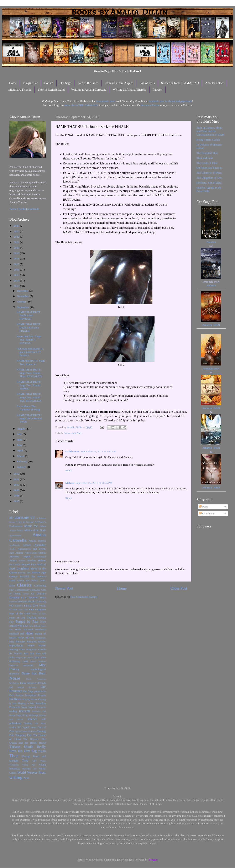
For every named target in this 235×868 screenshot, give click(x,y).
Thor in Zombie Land (51, 90)
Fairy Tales (23, 610)
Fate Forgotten (37, 609)
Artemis (42, 553)
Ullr (35, 761)
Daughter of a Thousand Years (28, 597)
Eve (35, 605)
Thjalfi (42, 751)
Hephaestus (41, 638)
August (21, 429)
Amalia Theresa (37, 541)
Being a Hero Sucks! (208, 140)
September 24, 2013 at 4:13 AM (99, 451)
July (20, 434)
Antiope (27, 545)
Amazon (211, 242)
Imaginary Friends (20, 90)
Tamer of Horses (29, 731)
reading (13, 711)
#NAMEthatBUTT (22, 518)
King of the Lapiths (24, 657)
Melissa (70, 483)
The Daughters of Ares (209, 178)
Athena (13, 561)
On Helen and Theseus (209, 168)
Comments (207, 513)
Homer (31, 646)
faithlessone (72, 451)
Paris (12, 695)
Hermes (42, 642)
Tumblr (22, 209)
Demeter (13, 601)
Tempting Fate (24, 735)
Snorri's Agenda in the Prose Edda (209, 189)
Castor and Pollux (28, 580)
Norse (15, 678)
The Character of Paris (209, 173)
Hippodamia (16, 645)
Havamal (28, 630)
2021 (17, 242)
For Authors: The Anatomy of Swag (28, 408)
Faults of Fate (39, 614)
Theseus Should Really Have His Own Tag (28, 749)
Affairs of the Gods (35, 530)
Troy (25, 761)
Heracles (20, 641)
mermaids (28, 665)
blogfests (23, 568)
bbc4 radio (15, 564)
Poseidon (41, 703)
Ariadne (19, 553)
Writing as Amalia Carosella (89, 90)
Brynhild (24, 577)
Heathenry (40, 630)
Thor (14, 756)
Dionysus (23, 601)
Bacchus (32, 561)
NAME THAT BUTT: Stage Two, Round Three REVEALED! (30, 373)
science (32, 719)
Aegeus (13, 530)
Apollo (12, 549)
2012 (17, 474)
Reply (69, 470)
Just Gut (29, 653)
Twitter (13, 209)
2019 (17, 253)
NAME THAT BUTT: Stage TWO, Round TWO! (29, 418)
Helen (29, 633)
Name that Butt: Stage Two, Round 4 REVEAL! (29, 340)
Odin (23, 683)
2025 (17, 226)
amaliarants (15, 545)
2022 (17, 237)
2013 (17, 286)
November (23, 296)
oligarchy (32, 687)
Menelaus (14, 665)
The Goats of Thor (207, 163)
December (23, 291)
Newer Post (64, 588)
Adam (43, 526)
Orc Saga (65, 83)
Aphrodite (40, 545)
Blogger (153, 860)
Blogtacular (30, 83)
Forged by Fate (27, 622)
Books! (49, 83)
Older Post (179, 588)
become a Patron (150, 105)
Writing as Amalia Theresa (130, 90)
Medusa (42, 661)
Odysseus (32, 683)
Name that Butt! (73, 433)
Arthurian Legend (20, 557)
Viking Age (29, 765)
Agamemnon (15, 535)
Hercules (32, 641)
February (22, 461)
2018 (17, 259)
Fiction (31, 617)
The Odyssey (31, 739)
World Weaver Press (32, 773)
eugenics (19, 606)
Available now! (211, 369)
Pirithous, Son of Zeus (209, 183)
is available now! (106, 101)
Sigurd (26, 727)
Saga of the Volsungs (27, 715)
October (22, 302)
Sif (19, 727)
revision (25, 711)
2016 (17, 270)
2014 (17, 281)
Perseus (42, 695)
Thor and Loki (205, 158)
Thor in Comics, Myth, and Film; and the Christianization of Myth (210, 131)
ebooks (32, 601)
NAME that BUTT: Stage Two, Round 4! (31, 362)
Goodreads (33, 209)
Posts (204, 507)
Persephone (31, 695)
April (20, 450)
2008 (17, 496)
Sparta (18, 731)
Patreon (157, 90)
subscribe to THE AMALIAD (81, 105)
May (20, 445)
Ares (12, 553)
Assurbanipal (40, 557)
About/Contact (214, 83)
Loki (25, 661)
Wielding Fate (29, 769)
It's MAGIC (16, 653)
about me (31, 526)
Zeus (26, 778)
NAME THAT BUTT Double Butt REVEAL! (28, 315)
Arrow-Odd (30, 553)
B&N (217, 325)
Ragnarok (41, 707)
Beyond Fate (28, 564)
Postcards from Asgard (119, 83)
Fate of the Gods (88, 83)
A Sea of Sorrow (25, 522)
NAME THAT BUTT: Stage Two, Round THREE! (29, 385)
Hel (22, 634)
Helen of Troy (26, 638)
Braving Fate (24, 573)
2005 (17, 501)
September (23, 307)
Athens (22, 561)
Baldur (42, 560)
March (21, 456)
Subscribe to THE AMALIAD (180, 83)
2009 (17, 490)
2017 (17, 264)
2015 (17, 275)
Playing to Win (26, 703)
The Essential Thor (207, 153)
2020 (17, 248)
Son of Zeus (147, 83)
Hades (18, 630)
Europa (28, 606)
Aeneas (20, 530)
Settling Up (31, 723)
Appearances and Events (32, 549)
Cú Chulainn (39, 594)
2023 (17, 231)
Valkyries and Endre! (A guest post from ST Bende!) (30, 352)
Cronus (26, 594)
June (20, 440)
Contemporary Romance (27, 590)
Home (13, 83)
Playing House (30, 699)
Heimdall (14, 634)
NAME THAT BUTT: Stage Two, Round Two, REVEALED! (29, 397)
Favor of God (17, 618)
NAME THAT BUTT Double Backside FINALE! (28, 327)
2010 (17, 485)
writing (16, 777)
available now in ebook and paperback (170, 101)
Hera (12, 642)
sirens (33, 727)
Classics (24, 585)
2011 (17, 479)
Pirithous (15, 699)
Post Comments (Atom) (84, 597)
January (22, 467)
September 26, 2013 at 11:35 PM (94, 483)
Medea (33, 661)
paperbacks (40, 691)
